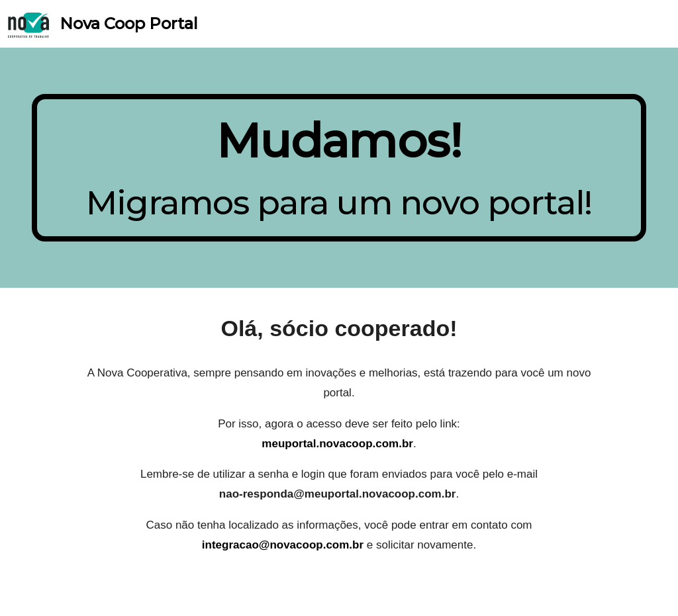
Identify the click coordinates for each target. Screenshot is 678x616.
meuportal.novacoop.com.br (337, 444)
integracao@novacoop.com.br (283, 545)
